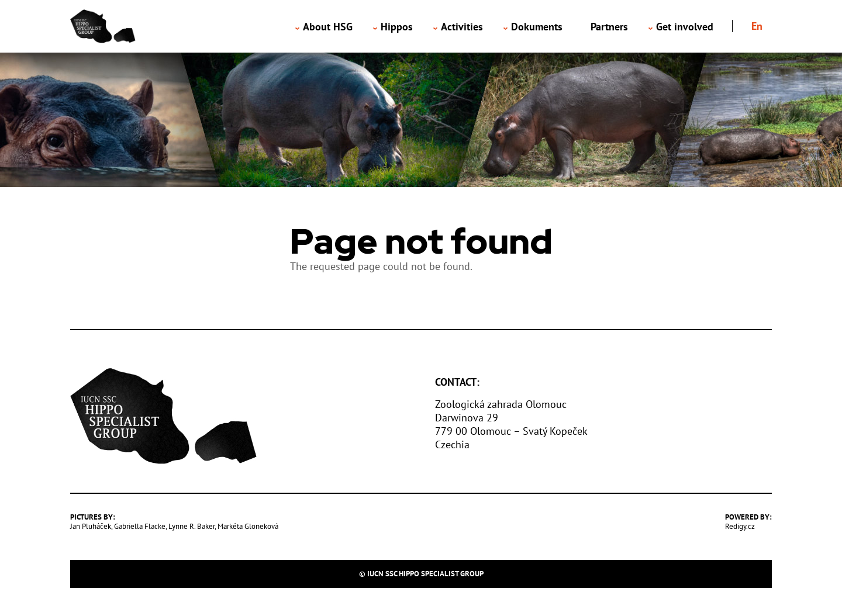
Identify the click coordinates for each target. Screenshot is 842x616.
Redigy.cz (740, 526)
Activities (462, 27)
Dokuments (537, 27)
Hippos (397, 27)
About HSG (328, 27)
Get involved (685, 27)
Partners (609, 27)
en (757, 26)
